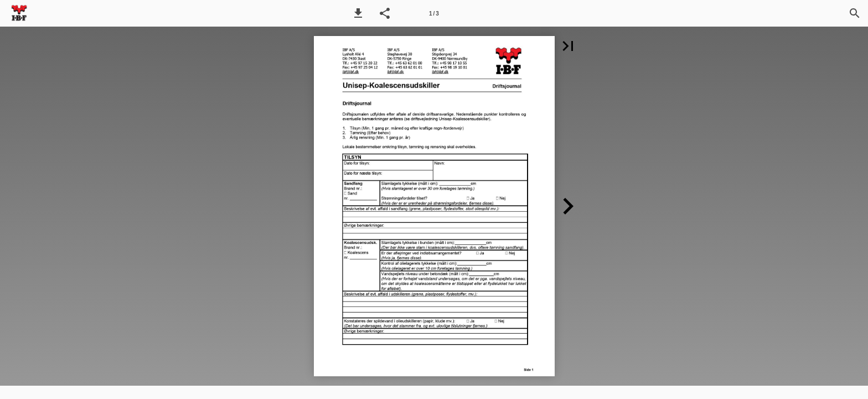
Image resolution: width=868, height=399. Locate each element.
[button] (358, 13)
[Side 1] (434, 13)
